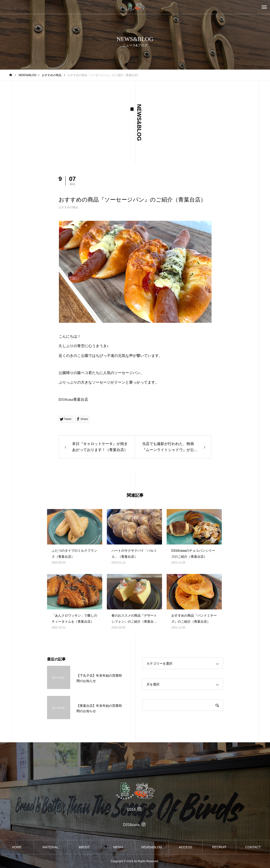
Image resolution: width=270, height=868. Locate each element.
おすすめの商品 (68, 207)
